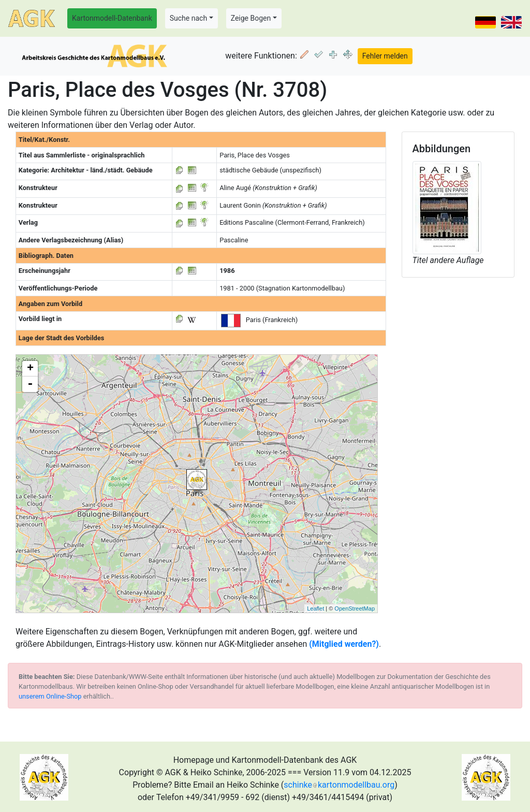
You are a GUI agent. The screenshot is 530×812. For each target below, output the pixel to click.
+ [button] (30, 369)
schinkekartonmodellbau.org (339, 785)
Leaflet (315, 608)
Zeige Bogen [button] (251, 18)
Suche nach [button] (188, 18)
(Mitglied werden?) (344, 644)
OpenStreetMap (355, 608)
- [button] (30, 384)
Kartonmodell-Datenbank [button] (112, 18)
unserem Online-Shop (50, 696)
